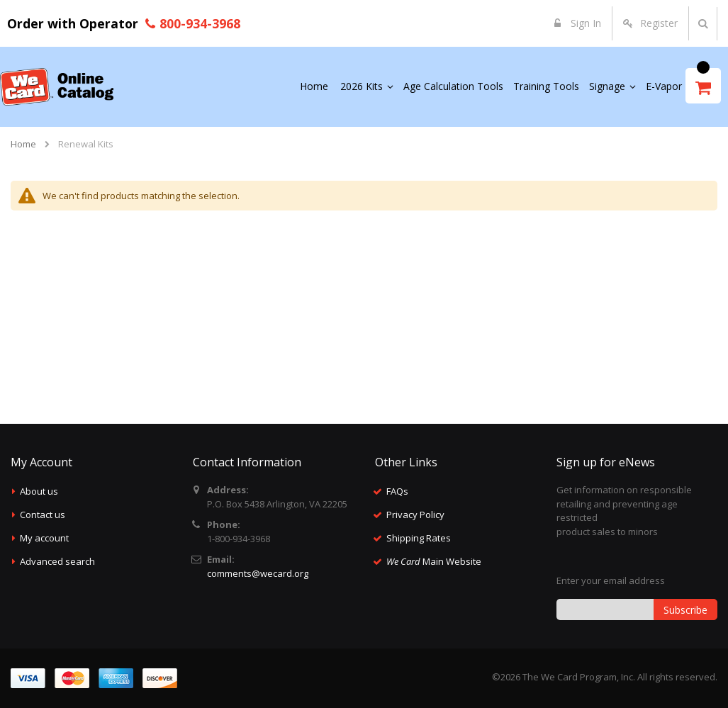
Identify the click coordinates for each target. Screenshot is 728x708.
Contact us (43, 515)
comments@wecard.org (258, 573)
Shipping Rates (419, 538)
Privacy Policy (415, 515)
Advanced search (57, 561)
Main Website (434, 561)
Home (23, 144)
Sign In (584, 23)
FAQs (397, 491)
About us (39, 491)
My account (44, 538)
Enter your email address (611, 580)
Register (659, 23)
